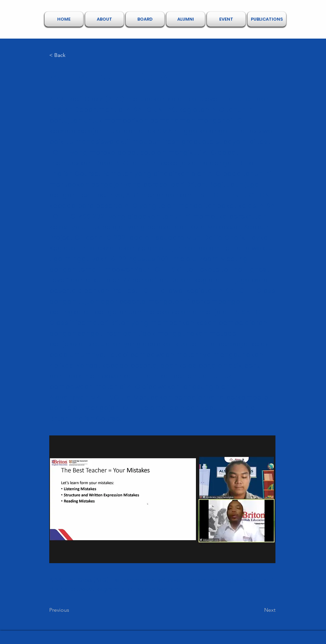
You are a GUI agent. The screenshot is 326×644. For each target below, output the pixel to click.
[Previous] (71, 610)
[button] (104, 19)
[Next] (259, 610)
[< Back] (71, 55)
